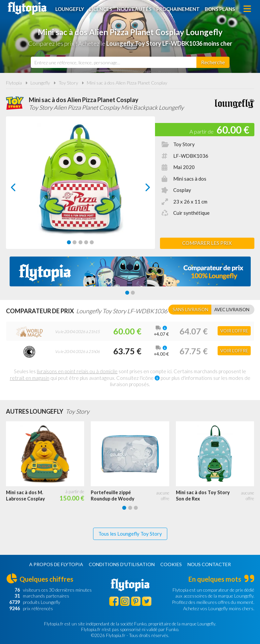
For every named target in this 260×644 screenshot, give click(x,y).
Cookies (171, 564)
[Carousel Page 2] (75, 242)
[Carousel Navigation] (80, 187)
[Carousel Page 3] (80, 242)
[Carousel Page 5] (92, 242)
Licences (101, 9)
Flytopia (27, 8)
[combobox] (114, 62)
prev (21, 189)
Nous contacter (209, 564)
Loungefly (70, 9)
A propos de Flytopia (56, 564)
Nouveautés (134, 9)
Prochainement (178, 9)
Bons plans (220, 9)
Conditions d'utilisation (122, 564)
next (140, 189)
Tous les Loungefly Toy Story (130, 534)
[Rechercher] (213, 62)
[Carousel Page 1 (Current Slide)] (69, 242)
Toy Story (68, 83)
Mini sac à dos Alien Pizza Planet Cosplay (127, 83)
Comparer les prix (207, 243)
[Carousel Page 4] (86, 242)
